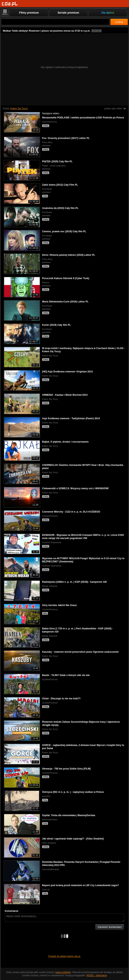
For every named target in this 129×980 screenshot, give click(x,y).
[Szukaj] (55, 22)
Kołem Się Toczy (19, 109)
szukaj (119, 22)
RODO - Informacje (97, 975)
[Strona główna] (10, 4)
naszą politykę (63, 972)
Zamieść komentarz (110, 927)
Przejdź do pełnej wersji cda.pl (64, 956)
